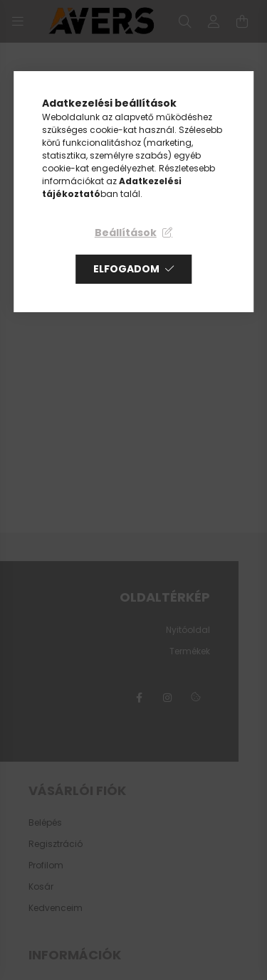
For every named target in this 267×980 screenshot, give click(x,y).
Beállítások (126, 233)
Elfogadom (126, 269)
